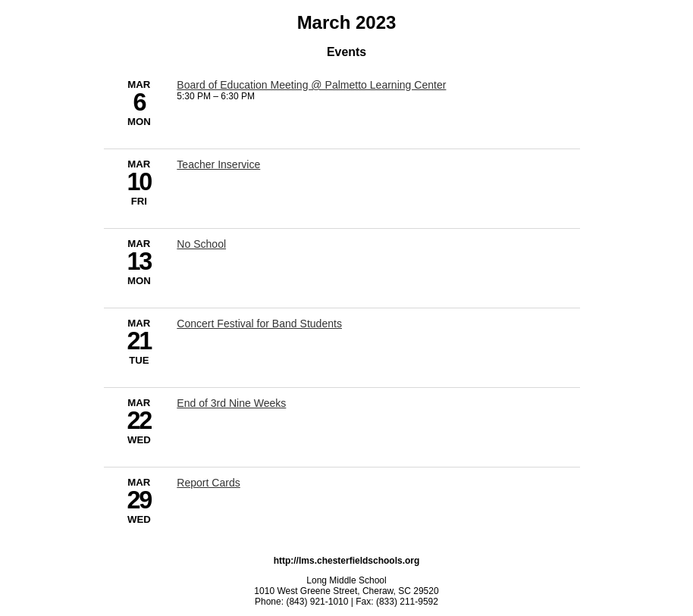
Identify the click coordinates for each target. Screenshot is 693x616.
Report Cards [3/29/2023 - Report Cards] (208, 483)
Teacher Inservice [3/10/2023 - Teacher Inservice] (218, 164)
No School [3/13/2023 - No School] (201, 244)
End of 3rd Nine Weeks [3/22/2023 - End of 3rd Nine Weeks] (231, 403)
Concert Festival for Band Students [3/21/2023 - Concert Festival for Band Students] (259, 324)
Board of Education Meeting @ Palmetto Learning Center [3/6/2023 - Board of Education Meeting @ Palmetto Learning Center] (311, 85)
